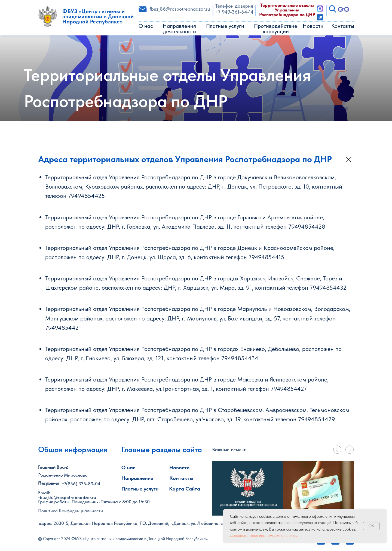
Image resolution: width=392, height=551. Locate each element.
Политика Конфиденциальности (71, 511)
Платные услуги (225, 26)
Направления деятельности (179, 29)
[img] (248, 488)
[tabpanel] (318, 488)
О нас (146, 26)
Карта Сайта (185, 489)
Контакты (343, 26)
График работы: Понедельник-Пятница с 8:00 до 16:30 (94, 502)
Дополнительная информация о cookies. (264, 535)
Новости (313, 26)
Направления (137, 478)
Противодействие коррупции (276, 29)
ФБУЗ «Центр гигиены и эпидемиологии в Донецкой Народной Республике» (98, 16)
